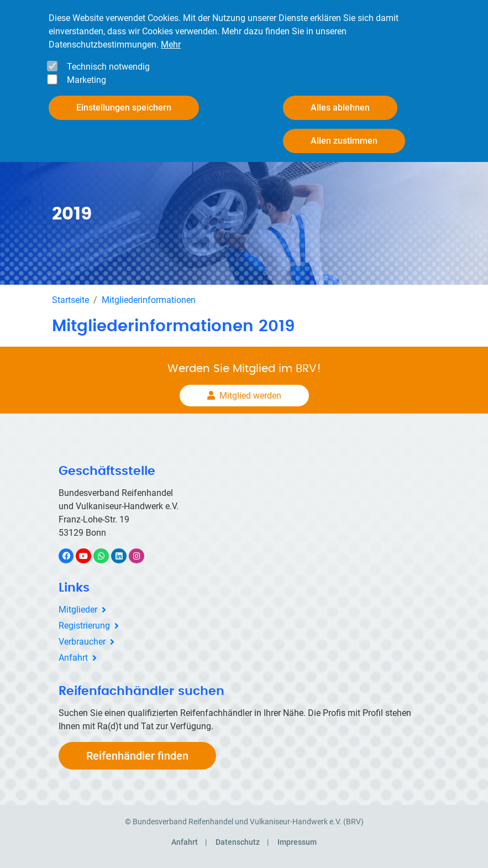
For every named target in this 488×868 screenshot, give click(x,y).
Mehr (171, 44)
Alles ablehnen (340, 107)
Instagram (142, 556)
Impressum (297, 842)
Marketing (86, 79)
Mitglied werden (250, 396)
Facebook (72, 556)
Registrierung (84, 626)
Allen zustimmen (344, 140)
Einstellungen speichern (124, 107)
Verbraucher (82, 642)
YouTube (90, 556)
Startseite (70, 300)
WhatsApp (107, 556)
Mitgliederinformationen (149, 300)
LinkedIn (125, 556)
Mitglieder (78, 610)
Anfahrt (73, 658)
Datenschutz (238, 842)
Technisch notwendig (108, 66)
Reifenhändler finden (137, 756)
